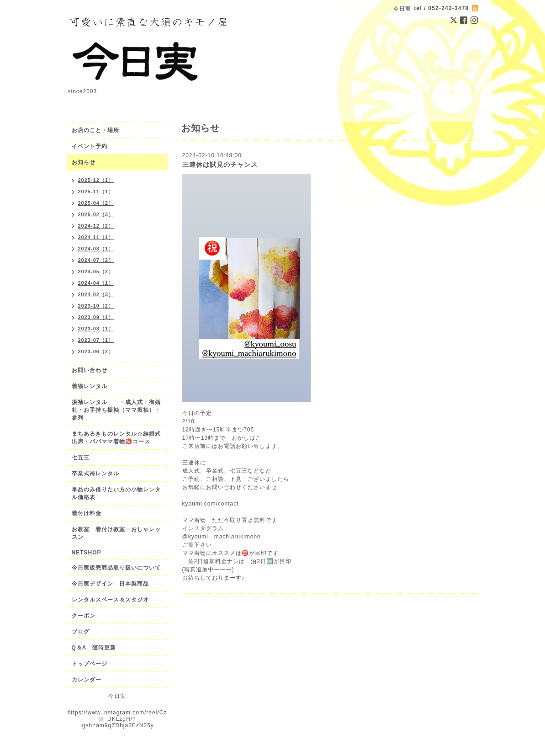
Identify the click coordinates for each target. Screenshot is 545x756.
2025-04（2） (96, 203)
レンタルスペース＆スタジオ (110, 600)
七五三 (81, 458)
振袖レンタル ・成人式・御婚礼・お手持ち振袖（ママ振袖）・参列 (116, 410)
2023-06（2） (96, 351)
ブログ (81, 632)
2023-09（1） (96, 317)
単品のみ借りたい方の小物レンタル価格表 (116, 493)
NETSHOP (87, 553)
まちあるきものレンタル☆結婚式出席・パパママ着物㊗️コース (116, 438)
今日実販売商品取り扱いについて (116, 568)
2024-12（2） (96, 226)
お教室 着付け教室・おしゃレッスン (116, 533)
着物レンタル (90, 386)
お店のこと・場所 (95, 130)
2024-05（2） (96, 272)
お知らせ (84, 162)
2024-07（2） (96, 260)
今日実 (117, 696)
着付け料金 (87, 513)
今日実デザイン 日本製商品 (113, 584)
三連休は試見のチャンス (220, 165)
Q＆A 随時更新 (94, 648)
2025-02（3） (96, 214)
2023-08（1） (96, 329)
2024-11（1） (96, 237)
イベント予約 (90, 146)
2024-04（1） (96, 283)
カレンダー (87, 680)
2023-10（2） (96, 306)
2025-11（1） (96, 192)
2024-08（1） (96, 249)
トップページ (90, 664)
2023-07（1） (96, 340)
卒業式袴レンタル (95, 474)
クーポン (84, 616)
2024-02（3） (96, 294)
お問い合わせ (90, 370)
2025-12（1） (96, 180)
